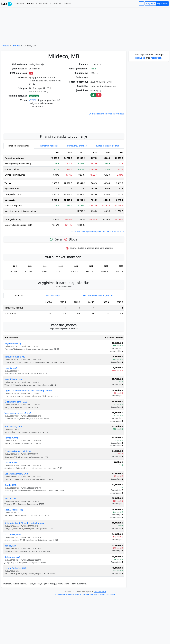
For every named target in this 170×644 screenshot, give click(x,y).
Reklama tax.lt (100, 624)
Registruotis (162, 3)
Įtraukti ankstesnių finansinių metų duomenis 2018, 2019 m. (98, 264)
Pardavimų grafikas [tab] (77, 178)
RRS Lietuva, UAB (13, 459)
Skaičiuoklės (43, 4)
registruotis (157, 58)
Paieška (68, 4)
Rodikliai (57, 4)
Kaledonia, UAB (12, 590)
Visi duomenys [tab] (53, 328)
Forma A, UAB (12, 470)
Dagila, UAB (10, 518)
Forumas (20, 4)
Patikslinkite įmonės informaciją (106, 114)
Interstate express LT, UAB (18, 446)
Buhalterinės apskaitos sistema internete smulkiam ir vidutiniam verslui (85, 627)
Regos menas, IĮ (13, 376)
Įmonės (30, 4)
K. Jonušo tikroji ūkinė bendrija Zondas (24, 556)
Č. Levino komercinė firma (18, 484)
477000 (33, 100)
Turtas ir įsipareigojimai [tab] (108, 178)
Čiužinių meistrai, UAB (16, 434)
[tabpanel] (64, 224)
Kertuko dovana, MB (15, 389)
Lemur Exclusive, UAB (15, 601)
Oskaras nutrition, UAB (16, 506)
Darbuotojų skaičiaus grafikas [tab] (98, 328)
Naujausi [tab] (19, 328)
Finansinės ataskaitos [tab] (19, 178)
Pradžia (5, 46)
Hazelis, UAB (11, 401)
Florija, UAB (10, 531)
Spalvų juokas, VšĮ (14, 542)
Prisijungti (150, 3)
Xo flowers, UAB (13, 567)
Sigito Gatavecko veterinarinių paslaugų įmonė (28, 423)
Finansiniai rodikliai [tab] (48, 178)
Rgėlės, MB (10, 578)
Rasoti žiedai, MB (13, 412)
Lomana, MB (11, 495)
